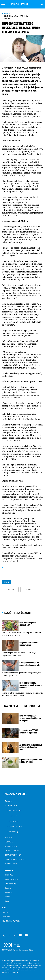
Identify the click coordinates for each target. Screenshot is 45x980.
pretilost (28, 589)
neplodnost (10, 589)
